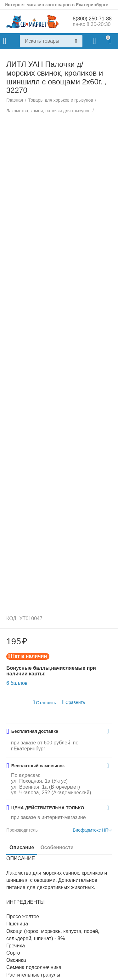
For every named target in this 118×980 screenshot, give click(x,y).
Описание (22, 847)
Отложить (45, 703)
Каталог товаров (5, 41)
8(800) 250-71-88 (92, 19)
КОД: (12, 619)
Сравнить (74, 702)
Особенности (57, 847)
